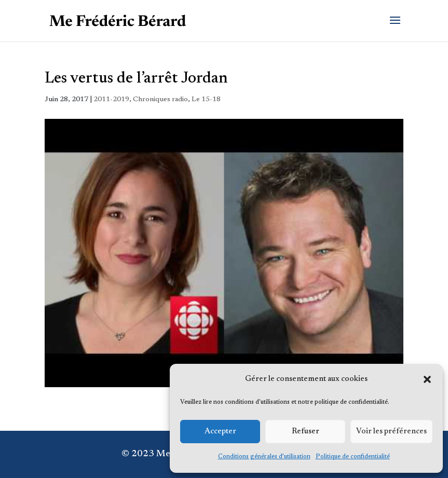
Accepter (220, 432)
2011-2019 (111, 100)
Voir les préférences (391, 432)
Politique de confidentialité (353, 457)
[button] (427, 379)
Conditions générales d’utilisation (264, 457)
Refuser (306, 432)
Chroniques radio (160, 100)
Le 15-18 (206, 100)
